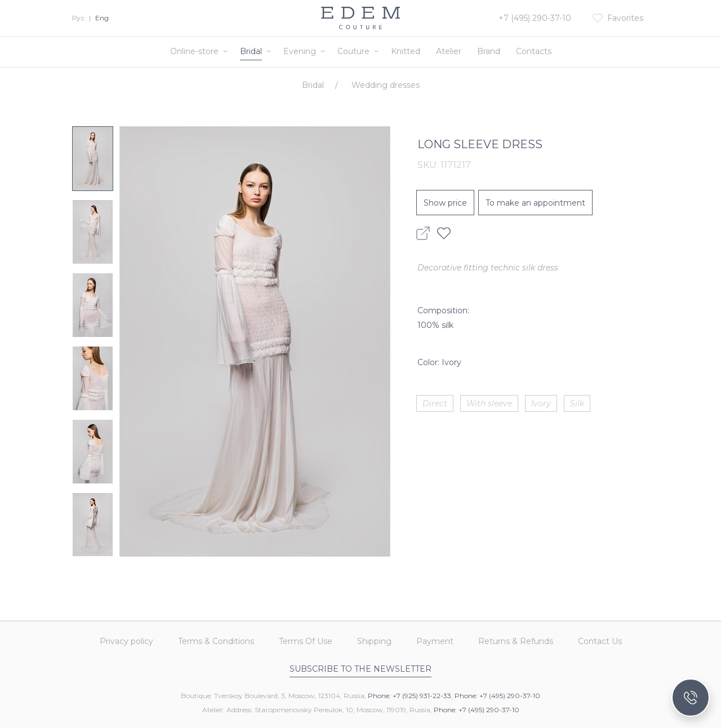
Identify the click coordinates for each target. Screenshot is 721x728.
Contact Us (600, 641)
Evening (300, 51)
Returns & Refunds (516, 641)
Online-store (194, 51)
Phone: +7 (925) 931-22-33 (410, 696)
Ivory (541, 403)
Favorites (625, 18)
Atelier (449, 51)
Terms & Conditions (216, 641)
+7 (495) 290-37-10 (535, 18)
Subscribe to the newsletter (360, 669)
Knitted (406, 51)
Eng (102, 18)
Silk (577, 403)
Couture (353, 51)
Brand (489, 51)
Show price (445, 203)
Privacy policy (126, 641)
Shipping (374, 641)
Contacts (534, 51)
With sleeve (489, 403)
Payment (435, 641)
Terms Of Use (306, 641)
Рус (78, 18)
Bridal (251, 51)
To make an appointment (535, 203)
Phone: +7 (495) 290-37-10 (497, 696)
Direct (435, 403)
